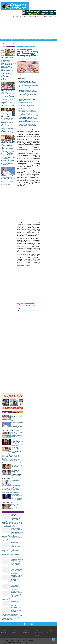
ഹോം (19, 47)
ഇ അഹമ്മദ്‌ (49, 634)
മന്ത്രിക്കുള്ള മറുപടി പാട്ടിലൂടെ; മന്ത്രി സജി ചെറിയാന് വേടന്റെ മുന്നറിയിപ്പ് (16, 604)
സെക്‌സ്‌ (31, 47)
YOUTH (8, 42)
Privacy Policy (25, 640)
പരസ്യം (37, 631)
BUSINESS (16, 40)
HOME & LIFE (14, 42)
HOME (3, 40)
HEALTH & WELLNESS (33, 40)
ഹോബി (26, 629)
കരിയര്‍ (4, 631)
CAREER (11, 40)
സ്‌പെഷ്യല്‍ (27, 634)
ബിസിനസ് (5, 633)
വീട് (47, 633)
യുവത (48, 629)
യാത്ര (26, 631)
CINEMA (41, 40)
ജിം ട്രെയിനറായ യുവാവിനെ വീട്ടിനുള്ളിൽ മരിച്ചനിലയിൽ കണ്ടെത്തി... (17, 466)
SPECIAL (3, 42)
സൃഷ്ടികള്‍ (26, 633)
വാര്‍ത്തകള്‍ (5, 629)
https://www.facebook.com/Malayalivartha (28, 310)
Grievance (31, 640)
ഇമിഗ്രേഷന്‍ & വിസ (40, 629)
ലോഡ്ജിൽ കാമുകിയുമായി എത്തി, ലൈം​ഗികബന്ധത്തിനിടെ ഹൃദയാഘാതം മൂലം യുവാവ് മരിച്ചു (27, 99)
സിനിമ (15, 633)
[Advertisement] (28, 28)
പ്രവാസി (37, 636)
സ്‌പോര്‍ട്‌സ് (16, 634)
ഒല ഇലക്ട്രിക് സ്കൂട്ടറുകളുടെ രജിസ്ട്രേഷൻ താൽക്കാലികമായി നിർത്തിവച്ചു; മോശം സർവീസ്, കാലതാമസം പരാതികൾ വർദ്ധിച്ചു (12, 563)
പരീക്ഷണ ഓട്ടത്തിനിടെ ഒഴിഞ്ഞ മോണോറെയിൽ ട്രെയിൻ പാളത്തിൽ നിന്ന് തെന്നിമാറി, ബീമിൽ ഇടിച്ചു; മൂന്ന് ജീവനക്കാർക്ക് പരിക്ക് (12, 579)
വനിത (15, 629)
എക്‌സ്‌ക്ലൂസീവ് (50, 631)
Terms (19, 640)
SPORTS (46, 40)
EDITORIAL (20, 42)
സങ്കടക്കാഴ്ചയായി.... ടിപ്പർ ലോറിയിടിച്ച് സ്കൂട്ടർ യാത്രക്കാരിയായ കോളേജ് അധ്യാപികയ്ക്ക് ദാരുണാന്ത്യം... (17, 443)
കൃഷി (3, 634)
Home (2, 640)
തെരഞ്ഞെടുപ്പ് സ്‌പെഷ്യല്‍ (39, 633)
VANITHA (25, 40)
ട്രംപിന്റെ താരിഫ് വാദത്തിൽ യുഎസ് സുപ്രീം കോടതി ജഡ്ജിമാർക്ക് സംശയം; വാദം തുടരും (17, 587)
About (7, 640)
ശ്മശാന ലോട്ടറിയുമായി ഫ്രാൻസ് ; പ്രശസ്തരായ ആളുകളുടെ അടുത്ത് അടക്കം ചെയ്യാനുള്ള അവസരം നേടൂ (16, 571)
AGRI (21, 40)
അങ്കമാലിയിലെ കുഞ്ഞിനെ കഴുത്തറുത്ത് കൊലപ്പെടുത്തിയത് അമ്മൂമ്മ (17, 507)
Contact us (13, 640)
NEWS (7, 40)
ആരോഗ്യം (25, 47)
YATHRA (50, 40)
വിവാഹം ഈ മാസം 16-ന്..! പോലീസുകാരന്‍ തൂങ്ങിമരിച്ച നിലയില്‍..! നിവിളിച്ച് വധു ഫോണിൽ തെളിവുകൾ (17, 435)
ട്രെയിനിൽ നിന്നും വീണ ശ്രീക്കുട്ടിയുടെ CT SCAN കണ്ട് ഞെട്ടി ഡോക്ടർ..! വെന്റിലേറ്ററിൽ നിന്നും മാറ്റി (17, 418)
